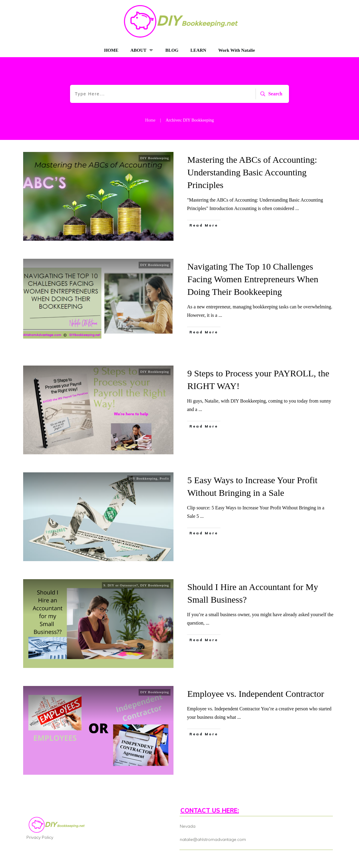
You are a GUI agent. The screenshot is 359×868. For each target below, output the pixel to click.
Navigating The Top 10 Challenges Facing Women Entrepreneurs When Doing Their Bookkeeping (253, 279)
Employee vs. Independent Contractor (256, 694)
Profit (164, 478)
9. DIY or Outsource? (121, 585)
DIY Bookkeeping (155, 158)
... (297, 208)
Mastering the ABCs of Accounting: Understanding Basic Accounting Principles (252, 172)
